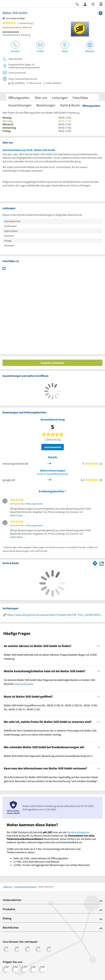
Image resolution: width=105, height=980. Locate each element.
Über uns (41, 98)
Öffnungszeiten (19, 98)
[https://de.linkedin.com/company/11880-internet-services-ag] (33, 970)
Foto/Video (80, 98)
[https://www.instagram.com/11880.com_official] (15, 970)
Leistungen (60, 98)
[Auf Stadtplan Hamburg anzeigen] (102, 563)
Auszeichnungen (20, 105)
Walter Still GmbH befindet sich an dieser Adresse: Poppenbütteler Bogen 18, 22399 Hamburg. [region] (50, 657)
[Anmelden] (85, 4)
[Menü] (101, 4)
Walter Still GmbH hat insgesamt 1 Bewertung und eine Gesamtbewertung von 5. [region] (48, 756)
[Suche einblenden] (77, 4)
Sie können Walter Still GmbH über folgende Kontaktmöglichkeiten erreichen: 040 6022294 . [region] (49, 682)
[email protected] (23, 684)
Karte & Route (70, 105)
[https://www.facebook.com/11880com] (6, 970)
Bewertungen (46, 105)
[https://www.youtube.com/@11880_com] (42, 970)
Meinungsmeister (35, 504)
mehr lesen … (18, 515)
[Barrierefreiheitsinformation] (93, 4)
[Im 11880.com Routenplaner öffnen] (95, 563)
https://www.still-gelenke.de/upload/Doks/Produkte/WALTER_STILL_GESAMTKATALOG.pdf (55, 615)
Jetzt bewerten (53, 447)
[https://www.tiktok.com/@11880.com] (24, 970)
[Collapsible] (99, 646)
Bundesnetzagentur (79, 832)
